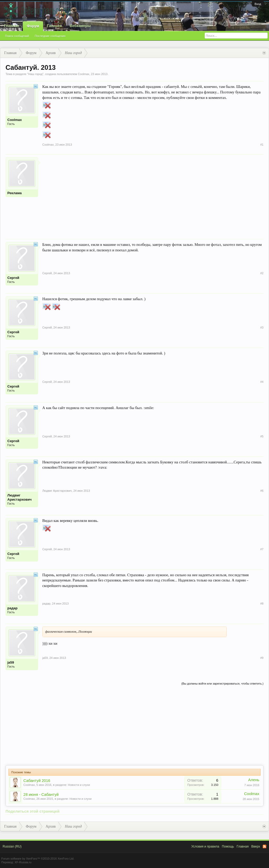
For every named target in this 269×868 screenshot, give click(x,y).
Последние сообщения (50, 36)
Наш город (35, 74)
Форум (33, 26)
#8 (262, 604)
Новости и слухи (79, 785)
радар (12, 608)
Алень (254, 780)
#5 (262, 436)
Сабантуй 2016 (37, 781)
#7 (262, 549)
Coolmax (83, 74)
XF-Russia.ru (23, 862)
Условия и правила (205, 846)
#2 (262, 273)
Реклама (14, 193)
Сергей (13, 278)
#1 (262, 145)
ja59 (11, 662)
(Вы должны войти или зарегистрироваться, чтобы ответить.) (222, 684)
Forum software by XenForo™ (38, 859)
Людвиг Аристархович (19, 497)
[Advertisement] (153, 194)
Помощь (228, 846)
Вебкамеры (80, 26)
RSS (265, 846)
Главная (11, 26)
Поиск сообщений (17, 36)
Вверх (256, 846)
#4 (262, 382)
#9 (262, 658)
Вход (258, 4)
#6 (262, 491)
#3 (262, 327)
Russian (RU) (12, 846)
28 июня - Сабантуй (41, 795)
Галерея (55, 26)
